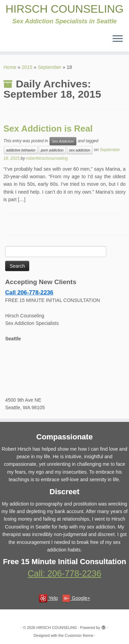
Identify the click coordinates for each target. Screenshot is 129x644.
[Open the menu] (118, 39)
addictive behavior (21, 150)
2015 (27, 67)
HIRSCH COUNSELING (64, 9)
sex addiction (80, 150)
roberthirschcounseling (47, 158)
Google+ (76, 598)
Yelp (48, 598)
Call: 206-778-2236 (64, 573)
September (50, 67)
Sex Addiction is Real (48, 129)
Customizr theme (79, 635)
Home (10, 67)
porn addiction (52, 150)
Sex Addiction (63, 141)
